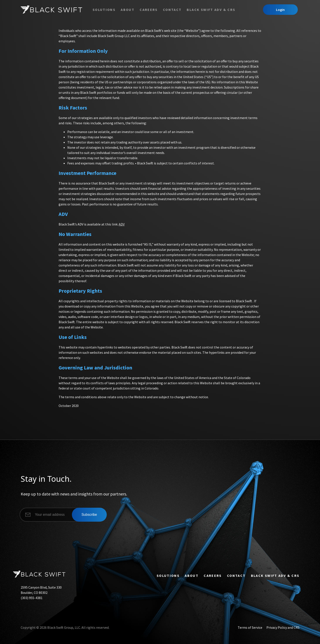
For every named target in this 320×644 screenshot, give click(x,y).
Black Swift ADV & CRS (211, 10)
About (128, 10)
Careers (149, 10)
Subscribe (89, 515)
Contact (172, 10)
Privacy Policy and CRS (283, 627)
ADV (122, 224)
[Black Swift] (51, 9)
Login (280, 10)
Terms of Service (250, 627)
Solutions (104, 10)
